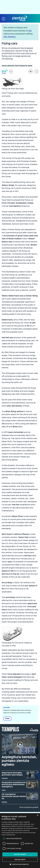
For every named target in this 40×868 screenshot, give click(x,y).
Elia (30, 31)
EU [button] (11, 71)
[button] (3, 19)
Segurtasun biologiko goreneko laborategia (12, 774)
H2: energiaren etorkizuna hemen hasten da (14, 796)
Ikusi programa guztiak (29, 807)
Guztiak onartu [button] (20, 854)
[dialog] (20, 841)
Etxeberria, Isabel (25, 66)
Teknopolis (10, 729)
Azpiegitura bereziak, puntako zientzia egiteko (19, 761)
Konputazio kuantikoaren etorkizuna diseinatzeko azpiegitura (14, 785)
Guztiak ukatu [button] (20, 860)
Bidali (7, 719)
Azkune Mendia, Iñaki (10, 66)
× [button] (38, 815)
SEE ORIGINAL (10, 37)
